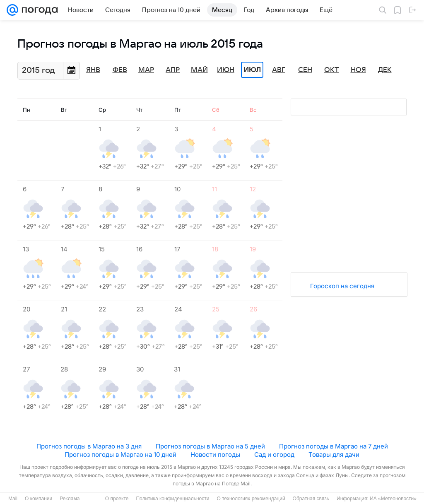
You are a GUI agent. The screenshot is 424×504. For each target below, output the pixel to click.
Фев (120, 70)
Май (199, 70)
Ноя (358, 70)
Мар (146, 70)
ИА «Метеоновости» (393, 499)
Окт (332, 70)
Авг (279, 70)
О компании (39, 499)
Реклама (70, 499)
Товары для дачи (334, 455)
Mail (13, 499)
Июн (226, 70)
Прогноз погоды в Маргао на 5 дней (210, 446)
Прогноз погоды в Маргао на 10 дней (120, 455)
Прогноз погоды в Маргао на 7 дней (334, 446)
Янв (93, 70)
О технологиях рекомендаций (251, 499)
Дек (385, 70)
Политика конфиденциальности (172, 499)
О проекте (117, 499)
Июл (252, 70)
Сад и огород (274, 455)
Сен (305, 70)
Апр (173, 70)
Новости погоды (215, 455)
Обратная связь (311, 499)
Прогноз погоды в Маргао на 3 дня (89, 446)
